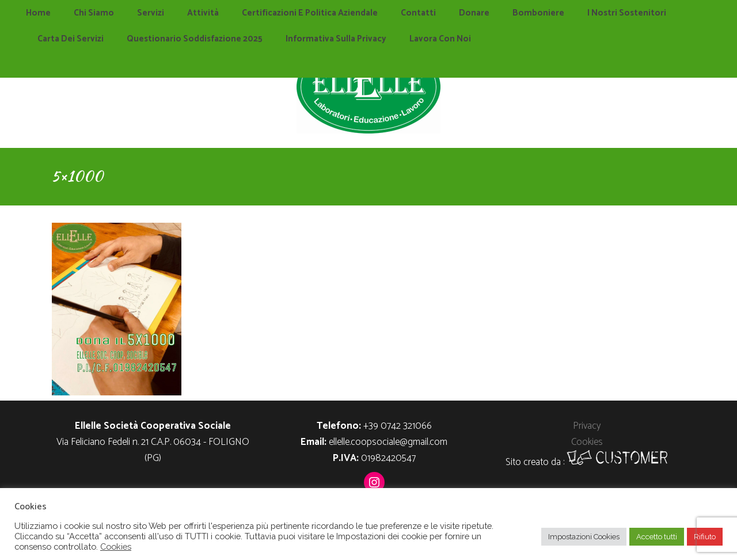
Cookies (587, 442)
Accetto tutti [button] (657, 537)
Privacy (587, 426)
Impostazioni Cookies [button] (584, 537)
